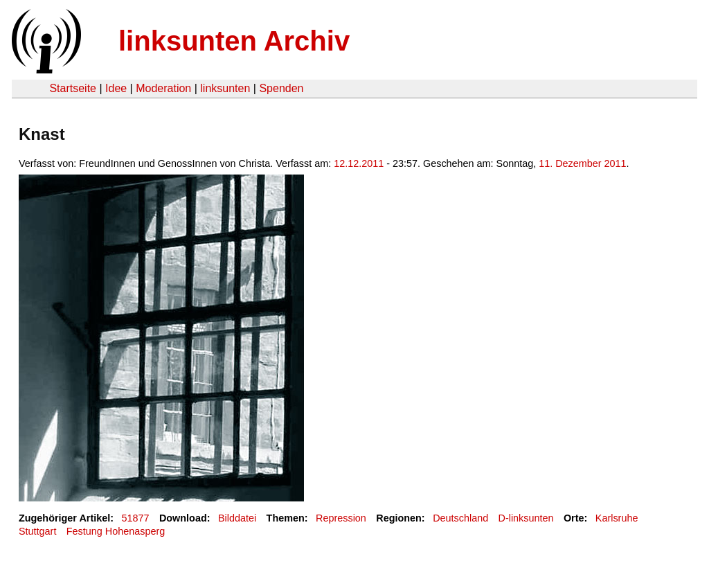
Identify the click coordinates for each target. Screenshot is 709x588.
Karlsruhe (617, 518)
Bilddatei (237, 518)
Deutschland (460, 518)
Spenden (281, 88)
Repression (341, 518)
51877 (136, 518)
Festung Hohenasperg (116, 531)
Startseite (73, 88)
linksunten (225, 88)
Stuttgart (37, 531)
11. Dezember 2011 (582, 163)
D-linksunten (526, 518)
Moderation (163, 88)
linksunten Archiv (234, 41)
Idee (116, 88)
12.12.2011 (359, 163)
